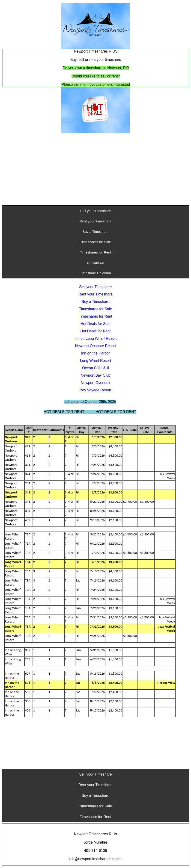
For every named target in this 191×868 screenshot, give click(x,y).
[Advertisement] (96, 169)
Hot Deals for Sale (95, 324)
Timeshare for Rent (95, 817)
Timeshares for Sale (95, 242)
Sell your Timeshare (96, 211)
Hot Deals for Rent (95, 331)
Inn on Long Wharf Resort (95, 338)
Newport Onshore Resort (96, 346)
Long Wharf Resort (95, 361)
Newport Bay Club (96, 375)
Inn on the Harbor (96, 353)
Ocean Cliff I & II (95, 368)
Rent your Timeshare (95, 221)
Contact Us (95, 263)
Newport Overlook (95, 383)
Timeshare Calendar (95, 273)
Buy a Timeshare (96, 232)
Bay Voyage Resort (96, 390)
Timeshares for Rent (95, 252)
